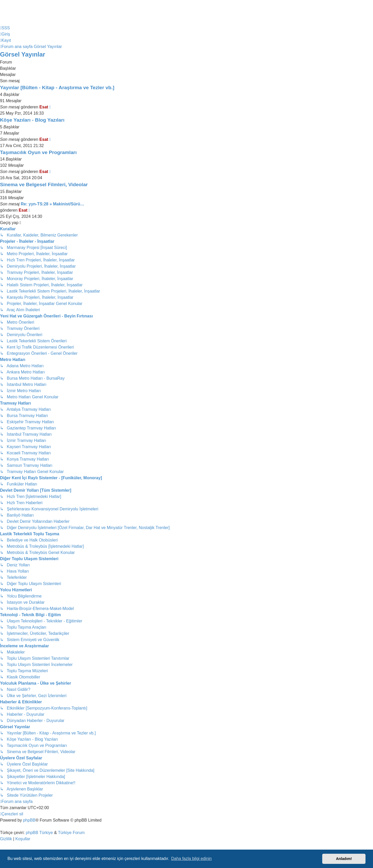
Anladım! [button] (344, 859)
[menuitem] (5, 28)
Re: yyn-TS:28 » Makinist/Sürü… (52, 204)
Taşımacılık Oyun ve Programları (38, 152)
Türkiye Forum (71, 833)
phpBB (29, 820)
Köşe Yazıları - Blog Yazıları (32, 120)
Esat (44, 107)
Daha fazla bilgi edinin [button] (192, 859)
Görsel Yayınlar (23, 54)
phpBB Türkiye (40, 833)
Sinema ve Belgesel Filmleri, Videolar (44, 185)
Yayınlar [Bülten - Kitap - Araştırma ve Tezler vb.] (57, 88)
